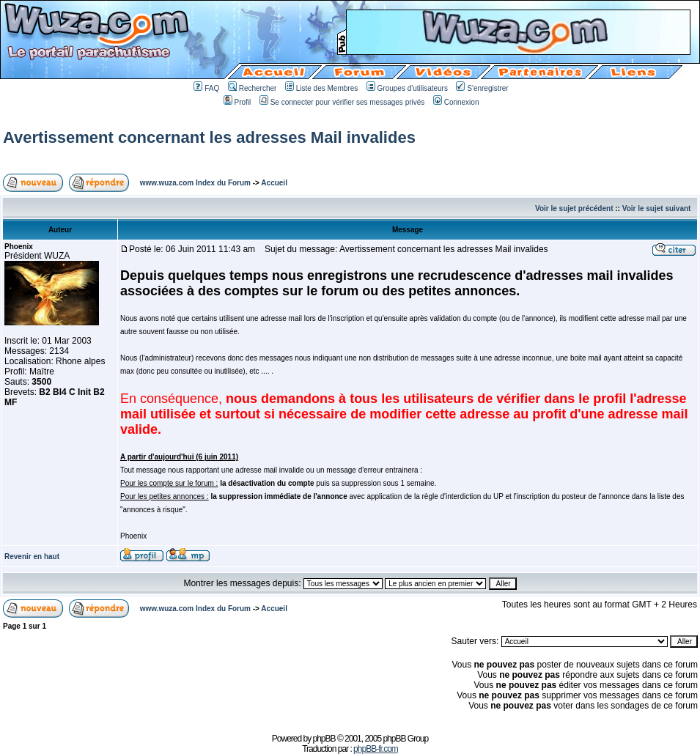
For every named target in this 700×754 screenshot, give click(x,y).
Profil (237, 102)
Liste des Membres (321, 88)
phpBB (324, 739)
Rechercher (253, 88)
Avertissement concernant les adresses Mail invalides (209, 137)
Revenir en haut (32, 557)
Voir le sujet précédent (574, 208)
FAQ (206, 88)
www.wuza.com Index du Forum (195, 183)
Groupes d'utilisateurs (407, 88)
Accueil (274, 183)
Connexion (456, 102)
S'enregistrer (482, 88)
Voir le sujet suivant (657, 208)
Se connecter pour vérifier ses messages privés (342, 102)
